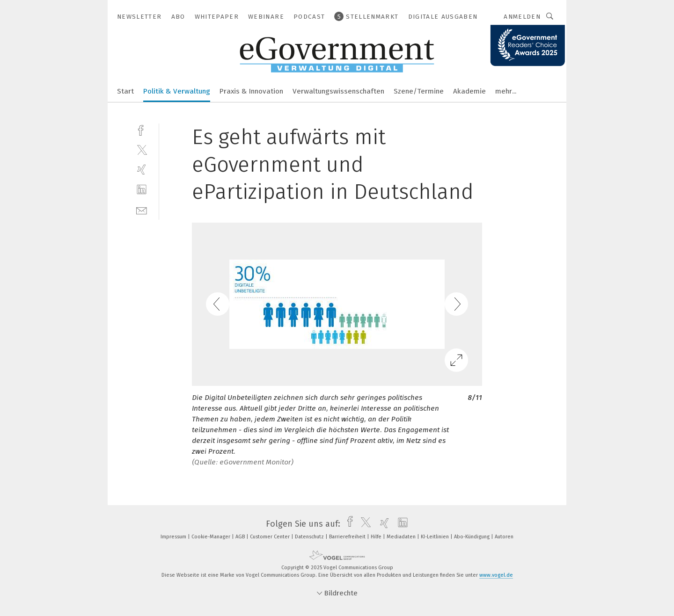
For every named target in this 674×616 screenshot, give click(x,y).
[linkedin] (142, 190)
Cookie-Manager (212, 537)
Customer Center (271, 537)
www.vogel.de (496, 575)
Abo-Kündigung (473, 537)
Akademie (469, 91)
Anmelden (522, 17)
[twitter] (142, 149)
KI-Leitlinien (436, 537)
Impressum (174, 537)
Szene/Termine (419, 91)
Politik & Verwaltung (177, 91)
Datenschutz (310, 537)
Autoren (504, 537)
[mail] (142, 210)
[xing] (142, 170)
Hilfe (377, 537)
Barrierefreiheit (348, 537)
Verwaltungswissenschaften (338, 91)
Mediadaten (402, 537)
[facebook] (142, 129)
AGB (241, 537)
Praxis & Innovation (251, 91)
